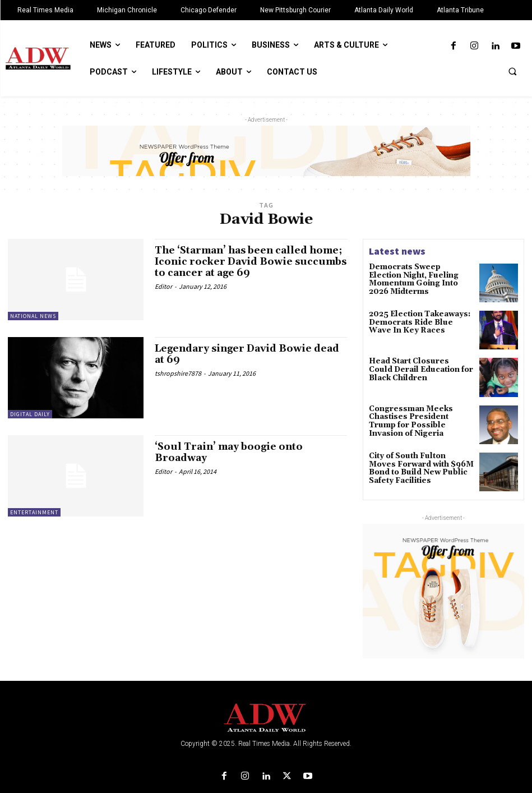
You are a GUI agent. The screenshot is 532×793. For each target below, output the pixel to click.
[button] (512, 71)
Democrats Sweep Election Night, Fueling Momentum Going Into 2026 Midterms (417, 275)
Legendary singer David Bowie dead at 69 (238, 354)
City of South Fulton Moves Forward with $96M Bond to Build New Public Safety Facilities (420, 467)
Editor (163, 286)
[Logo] (266, 718)
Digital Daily (30, 414)
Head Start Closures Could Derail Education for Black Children (417, 369)
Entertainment (34, 512)
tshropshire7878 (178, 373)
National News (33, 316)
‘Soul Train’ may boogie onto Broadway (232, 452)
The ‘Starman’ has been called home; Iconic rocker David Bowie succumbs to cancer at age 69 (246, 262)
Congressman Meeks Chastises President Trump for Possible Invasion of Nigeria (417, 420)
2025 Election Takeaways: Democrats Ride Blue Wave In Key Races (418, 322)
